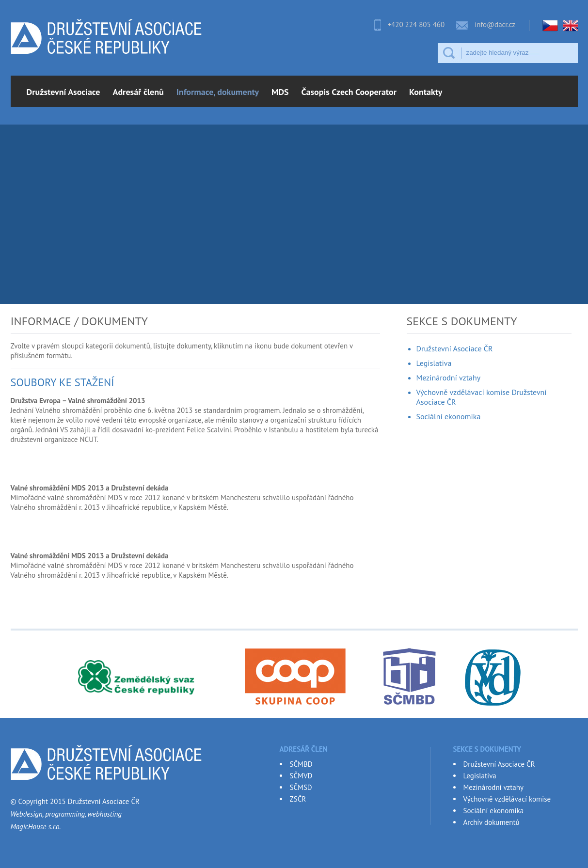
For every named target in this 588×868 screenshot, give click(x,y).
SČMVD (301, 776)
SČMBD (301, 764)
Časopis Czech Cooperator (349, 92)
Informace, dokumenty (218, 92)
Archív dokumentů (492, 822)
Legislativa (434, 363)
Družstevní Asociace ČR (455, 348)
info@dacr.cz (495, 24)
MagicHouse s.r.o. (36, 827)
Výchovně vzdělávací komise (507, 799)
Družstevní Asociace (64, 92)
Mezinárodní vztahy (449, 378)
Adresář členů (138, 92)
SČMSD (301, 787)
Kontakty (426, 92)
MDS (280, 92)
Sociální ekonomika (449, 416)
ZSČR (298, 799)
